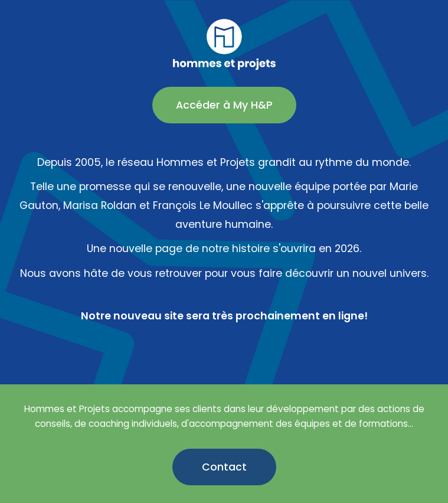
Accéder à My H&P (224, 105)
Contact (224, 467)
